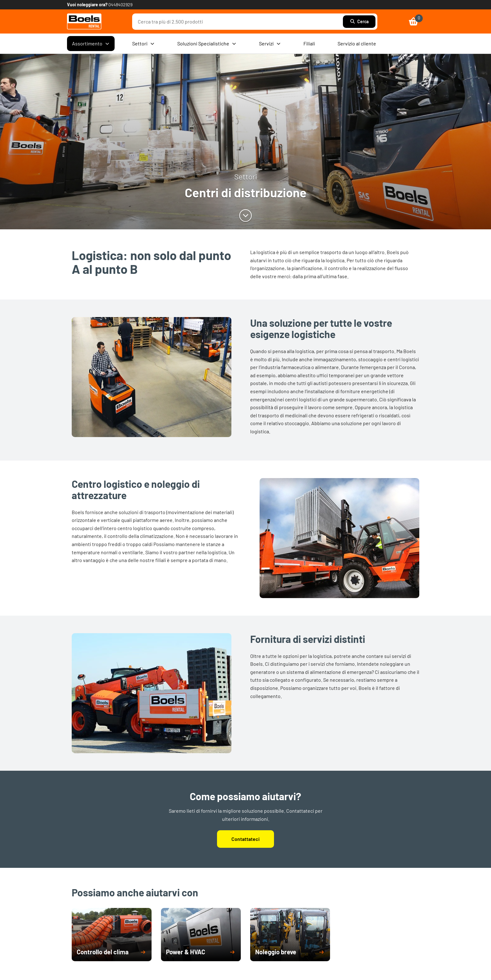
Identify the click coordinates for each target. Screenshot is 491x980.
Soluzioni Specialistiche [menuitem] (207, 44)
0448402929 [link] (120, 5)
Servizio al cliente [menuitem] (357, 43)
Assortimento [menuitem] (91, 44)
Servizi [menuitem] (270, 44)
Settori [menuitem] (143, 44)
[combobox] (239, 22)
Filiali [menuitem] (309, 43)
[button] (112, 952)
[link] (84, 21)
